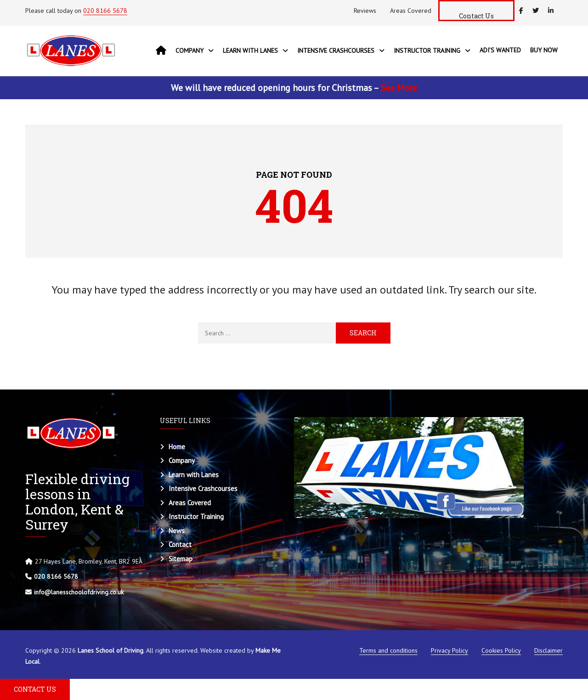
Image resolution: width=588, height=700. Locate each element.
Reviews (365, 11)
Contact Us (476, 16)
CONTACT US (35, 689)
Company (182, 460)
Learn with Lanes (194, 475)
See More (399, 88)
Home (177, 447)
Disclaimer (548, 650)
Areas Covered (411, 11)
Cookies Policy (501, 650)
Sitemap (181, 559)
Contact (180, 545)
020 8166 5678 (105, 11)
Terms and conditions (388, 650)
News (177, 531)
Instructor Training (196, 517)
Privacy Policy (449, 650)
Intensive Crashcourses (203, 488)
